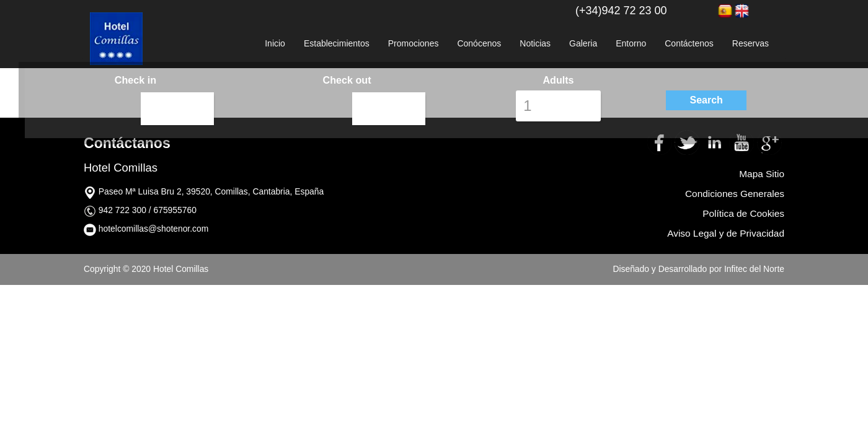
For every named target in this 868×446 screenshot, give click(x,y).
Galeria (583, 43)
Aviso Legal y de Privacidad (726, 233)
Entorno (631, 43)
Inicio (275, 43)
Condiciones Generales (735, 194)
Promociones (414, 43)
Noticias (535, 43)
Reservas (751, 43)
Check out (347, 80)
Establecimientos (337, 43)
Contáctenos (689, 43)
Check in (135, 80)
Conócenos (479, 43)
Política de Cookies (743, 213)
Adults (558, 80)
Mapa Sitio (762, 174)
